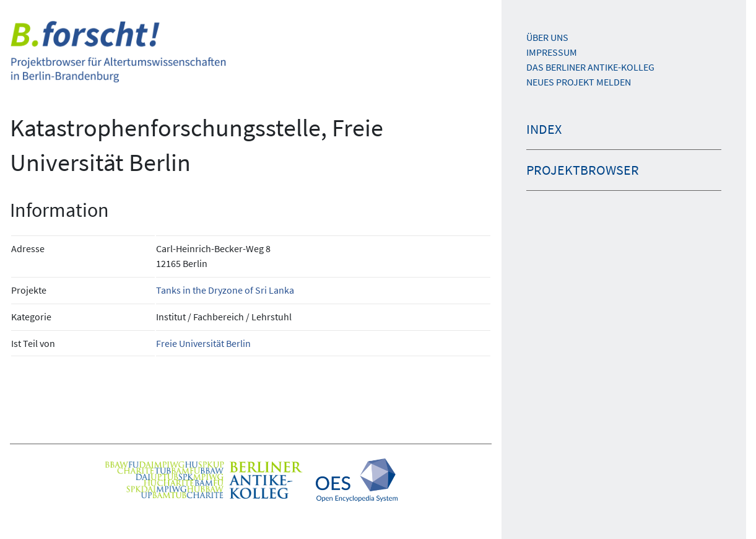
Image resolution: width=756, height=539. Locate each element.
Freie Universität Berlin (203, 343)
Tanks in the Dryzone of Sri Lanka (225, 290)
